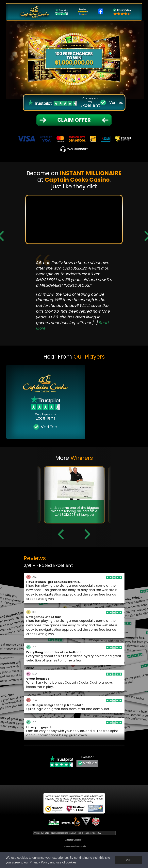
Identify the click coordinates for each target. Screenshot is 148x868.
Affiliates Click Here (74, 840)
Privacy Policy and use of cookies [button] (53, 862)
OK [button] (128, 860)
